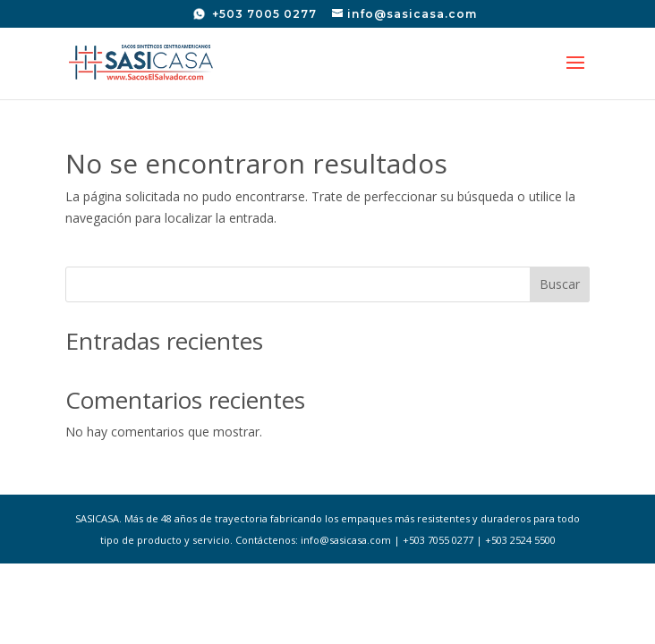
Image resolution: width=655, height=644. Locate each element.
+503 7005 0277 (263, 14)
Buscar (560, 284)
